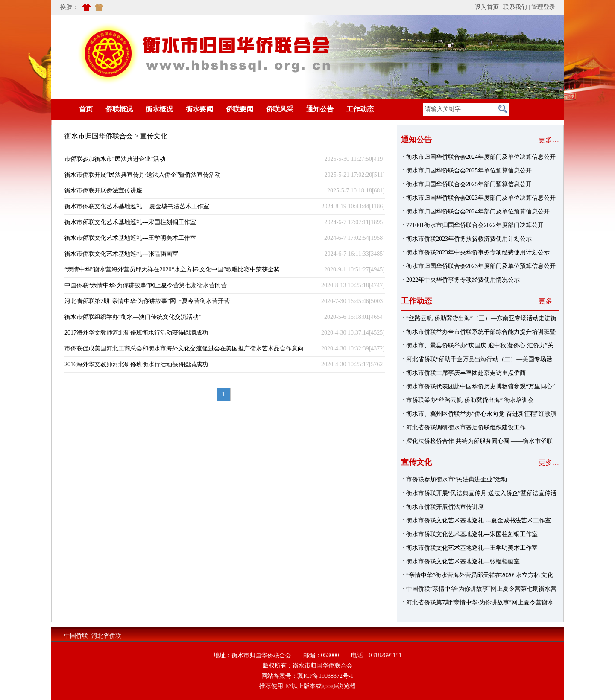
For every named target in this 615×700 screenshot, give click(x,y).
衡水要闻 (199, 109)
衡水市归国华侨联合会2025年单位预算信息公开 (469, 171)
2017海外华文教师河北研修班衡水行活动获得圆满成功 (136, 333)
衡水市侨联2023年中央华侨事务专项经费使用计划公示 (478, 252)
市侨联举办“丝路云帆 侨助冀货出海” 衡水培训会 (470, 400)
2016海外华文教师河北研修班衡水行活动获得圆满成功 (136, 364)
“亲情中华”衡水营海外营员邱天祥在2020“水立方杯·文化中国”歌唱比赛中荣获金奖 (172, 270)
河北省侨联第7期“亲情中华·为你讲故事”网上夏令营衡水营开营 (147, 301)
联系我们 (515, 7)
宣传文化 (154, 136)
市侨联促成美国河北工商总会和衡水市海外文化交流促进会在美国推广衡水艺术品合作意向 (184, 349)
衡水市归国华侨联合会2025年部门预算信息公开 (469, 184)
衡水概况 (159, 109)
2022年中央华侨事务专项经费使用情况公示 (463, 280)
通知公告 (320, 109)
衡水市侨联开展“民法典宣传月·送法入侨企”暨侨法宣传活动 (143, 175)
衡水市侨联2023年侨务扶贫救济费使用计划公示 (469, 239)
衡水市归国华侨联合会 (99, 136)
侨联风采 (280, 109)
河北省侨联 (106, 636)
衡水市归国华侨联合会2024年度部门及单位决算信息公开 (481, 157)
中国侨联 (76, 636)
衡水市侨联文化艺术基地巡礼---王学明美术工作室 (130, 238)
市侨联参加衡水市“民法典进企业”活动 (115, 159)
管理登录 (543, 7)
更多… (549, 140)
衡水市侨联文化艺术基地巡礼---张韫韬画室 (121, 254)
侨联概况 (119, 109)
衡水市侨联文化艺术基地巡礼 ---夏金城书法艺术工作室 (137, 206)
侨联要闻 (240, 109)
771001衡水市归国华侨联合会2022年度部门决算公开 (475, 225)
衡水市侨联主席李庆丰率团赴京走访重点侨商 (466, 373)
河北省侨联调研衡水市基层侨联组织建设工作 (466, 427)
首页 (73, 109)
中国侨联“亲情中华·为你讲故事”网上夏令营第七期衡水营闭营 (146, 285)
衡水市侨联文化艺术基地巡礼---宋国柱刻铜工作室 (130, 222)
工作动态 (360, 109)
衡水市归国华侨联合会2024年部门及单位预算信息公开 (478, 211)
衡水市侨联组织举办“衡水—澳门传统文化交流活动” (133, 317)
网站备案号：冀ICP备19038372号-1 (307, 676)
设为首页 (487, 7)
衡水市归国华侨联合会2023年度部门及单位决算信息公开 (481, 198)
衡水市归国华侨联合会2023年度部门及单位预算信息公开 (481, 266)
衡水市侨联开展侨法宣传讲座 (103, 191)
